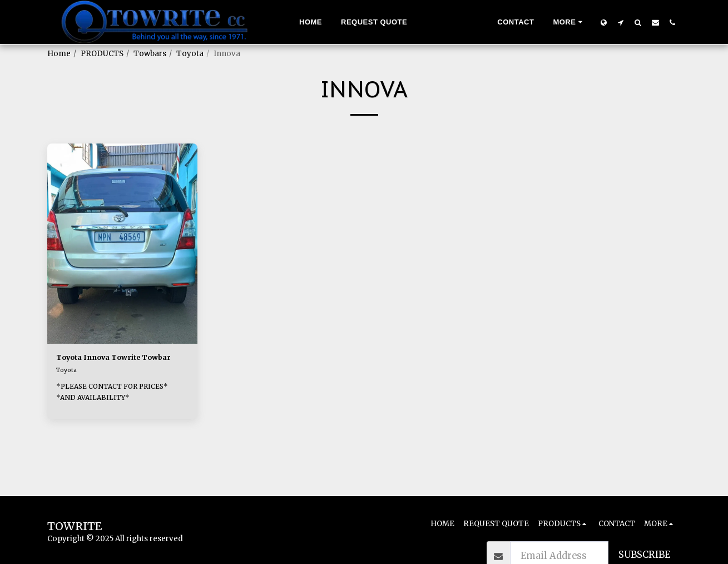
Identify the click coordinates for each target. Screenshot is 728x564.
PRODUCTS (102, 54)
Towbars (150, 54)
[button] (621, 22)
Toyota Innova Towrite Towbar (113, 366)
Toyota (190, 54)
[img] (122, 244)
